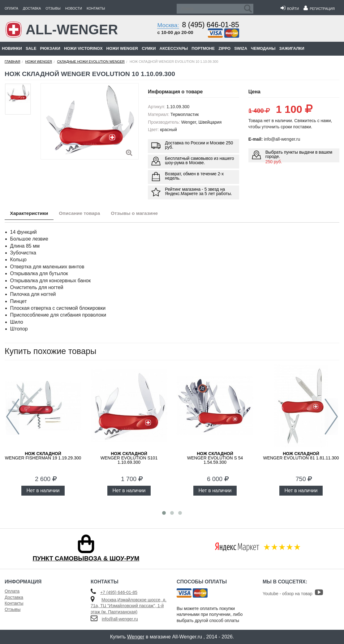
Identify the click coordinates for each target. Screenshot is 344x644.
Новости (74, 8)
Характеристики (30, 214)
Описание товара (84, 214)
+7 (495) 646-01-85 (119, 592)
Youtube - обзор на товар (293, 594)
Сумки (149, 48)
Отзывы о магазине (142, 214)
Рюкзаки (50, 48)
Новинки (12, 48)
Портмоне (203, 48)
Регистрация (319, 9)
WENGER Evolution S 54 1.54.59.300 (215, 458)
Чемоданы (263, 48)
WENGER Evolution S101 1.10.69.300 (129, 458)
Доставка (32, 8)
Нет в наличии (43, 490)
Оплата (11, 8)
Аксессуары (174, 48)
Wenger (136, 637)
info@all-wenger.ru (120, 619)
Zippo (224, 48)
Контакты (96, 8)
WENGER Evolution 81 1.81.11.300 (301, 456)
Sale (31, 48)
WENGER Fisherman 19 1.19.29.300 (43, 456)
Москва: (168, 25)
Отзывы (53, 8)
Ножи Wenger (122, 48)
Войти (290, 9)
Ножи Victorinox (83, 48)
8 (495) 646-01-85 (211, 25)
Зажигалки (292, 48)
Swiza (241, 48)
